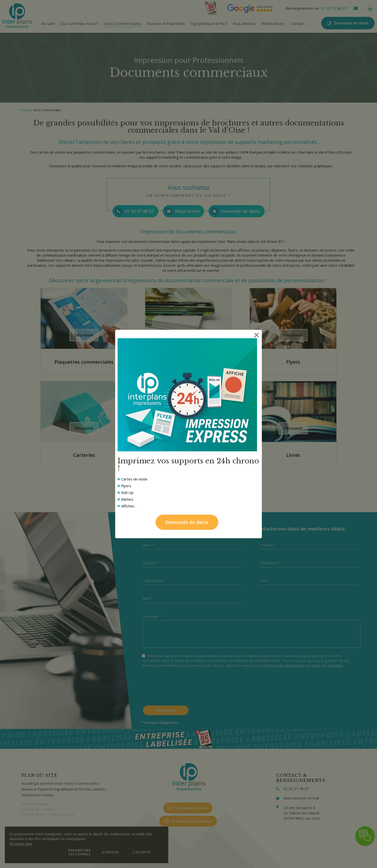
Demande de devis (187, 522)
